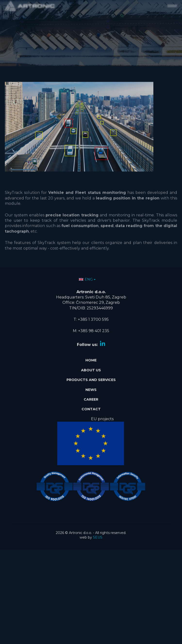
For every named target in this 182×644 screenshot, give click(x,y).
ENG (86, 276)
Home (91, 357)
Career (91, 396)
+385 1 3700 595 (93, 316)
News (91, 386)
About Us (91, 367)
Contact (91, 406)
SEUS (98, 534)
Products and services (91, 377)
